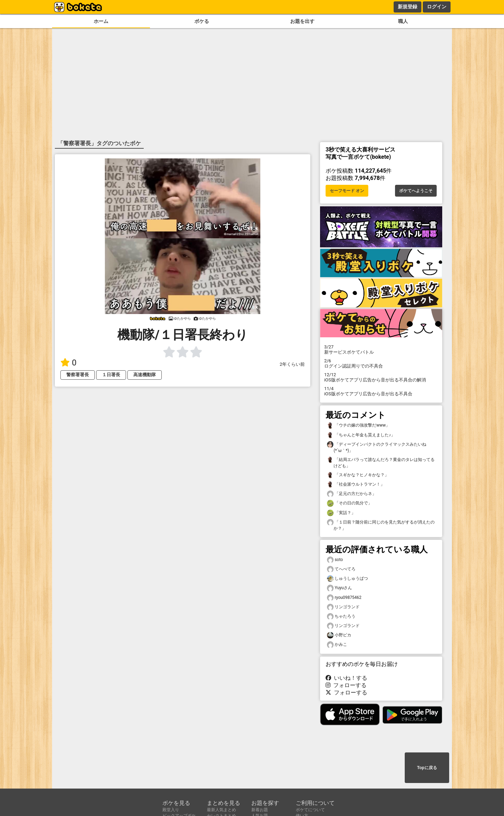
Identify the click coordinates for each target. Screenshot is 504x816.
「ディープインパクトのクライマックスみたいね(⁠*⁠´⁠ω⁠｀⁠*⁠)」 (377, 447)
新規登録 (408, 7)
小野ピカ (339, 635)
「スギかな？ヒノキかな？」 (358, 475)
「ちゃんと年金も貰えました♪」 (361, 435)
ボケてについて (310, 810)
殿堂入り (171, 810)
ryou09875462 (344, 598)
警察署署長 (78, 375)
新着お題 (260, 810)
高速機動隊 (145, 375)
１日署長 (111, 375)
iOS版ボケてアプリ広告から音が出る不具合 (381, 391)
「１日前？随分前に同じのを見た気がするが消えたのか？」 (381, 525)
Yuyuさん (339, 588)
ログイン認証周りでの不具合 (381, 363)
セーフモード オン (347, 191)
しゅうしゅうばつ (347, 579)
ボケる (202, 21)
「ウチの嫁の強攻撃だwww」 (358, 425)
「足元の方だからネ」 (352, 494)
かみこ (337, 645)
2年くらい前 (292, 364)
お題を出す (302, 21)
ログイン (437, 7)
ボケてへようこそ (416, 191)
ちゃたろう (341, 616)
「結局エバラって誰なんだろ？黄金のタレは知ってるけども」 (381, 462)
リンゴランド (343, 607)
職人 (403, 21)
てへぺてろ (341, 569)
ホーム (101, 21)
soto (335, 560)
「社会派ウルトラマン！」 (356, 484)
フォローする (346, 685)
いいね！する (346, 678)
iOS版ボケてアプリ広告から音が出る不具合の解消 (381, 377)
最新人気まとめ (221, 810)
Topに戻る (427, 768)
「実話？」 (341, 513)
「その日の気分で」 (350, 503)
